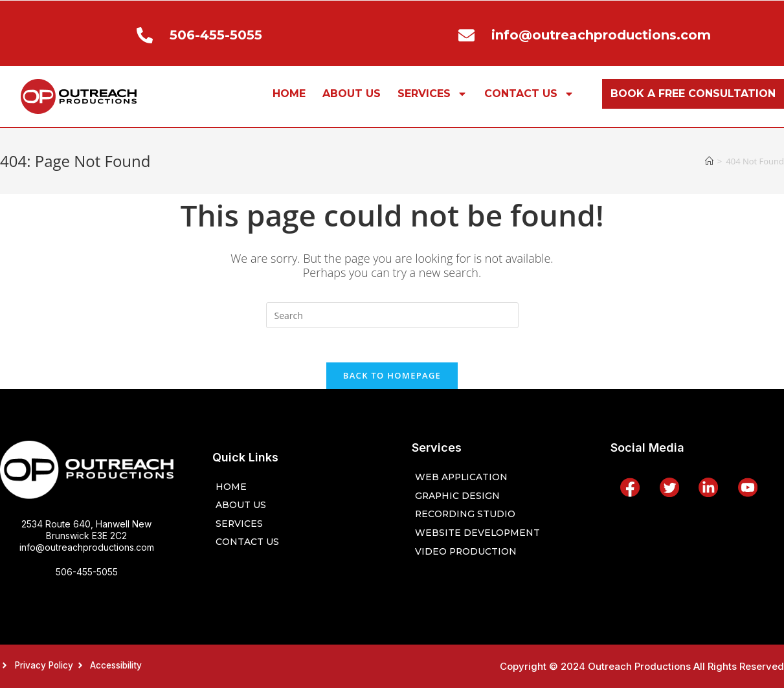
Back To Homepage (392, 380)
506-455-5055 (87, 576)
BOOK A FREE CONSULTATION (693, 94)
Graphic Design (460, 501)
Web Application (465, 482)
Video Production (470, 559)
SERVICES (432, 94)
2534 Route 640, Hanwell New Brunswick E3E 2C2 (86, 534)
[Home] (709, 161)
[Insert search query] (392, 315)
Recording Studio (468, 521)
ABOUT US (352, 94)
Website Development (481, 540)
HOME (289, 94)
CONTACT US (529, 94)
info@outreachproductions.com (87, 552)
